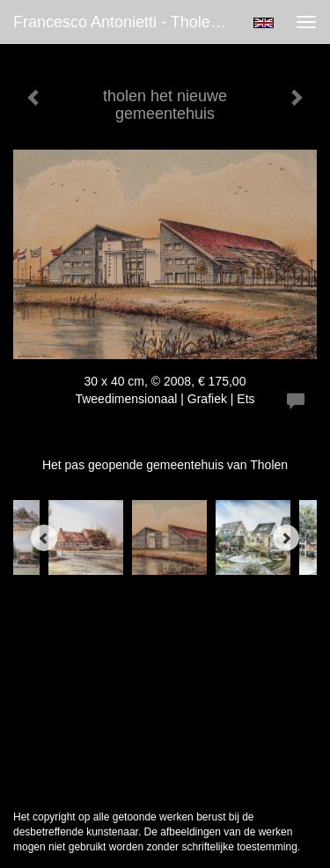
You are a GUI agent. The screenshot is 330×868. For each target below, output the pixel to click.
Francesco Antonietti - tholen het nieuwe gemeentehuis (126, 22)
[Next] (286, 538)
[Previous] (44, 538)
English (264, 23)
